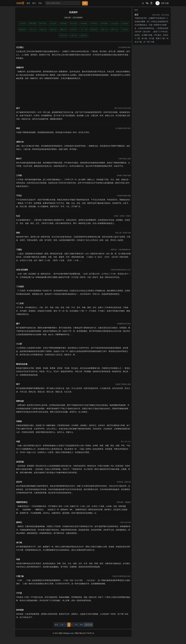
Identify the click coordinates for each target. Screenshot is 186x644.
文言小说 (33, 30)
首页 (28, 3)
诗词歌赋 (84, 23)
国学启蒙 (33, 23)
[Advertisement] (73, 94)
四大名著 (73, 23)
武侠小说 (104, 30)
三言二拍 (84, 30)
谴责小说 (114, 30)
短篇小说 (53, 30)
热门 (34, 3)
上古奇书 (22, 23)
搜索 (85, 3)
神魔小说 (63, 30)
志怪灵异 (84, 36)
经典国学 (79, 18)
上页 (62, 625)
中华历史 (94, 23)
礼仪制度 (125, 23)
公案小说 (73, 36)
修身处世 (22, 30)
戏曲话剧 (94, 30)
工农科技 (125, 30)
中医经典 (63, 23)
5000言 (20, 3)
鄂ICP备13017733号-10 (85, 633)
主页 (74, 18)
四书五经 (73, 30)
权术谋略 (104, 23)
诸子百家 (43, 23)
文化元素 (114, 23)
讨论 (40, 3)
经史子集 (63, 36)
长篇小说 (43, 30)
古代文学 (53, 23)
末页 (81, 625)
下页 (76, 625)
